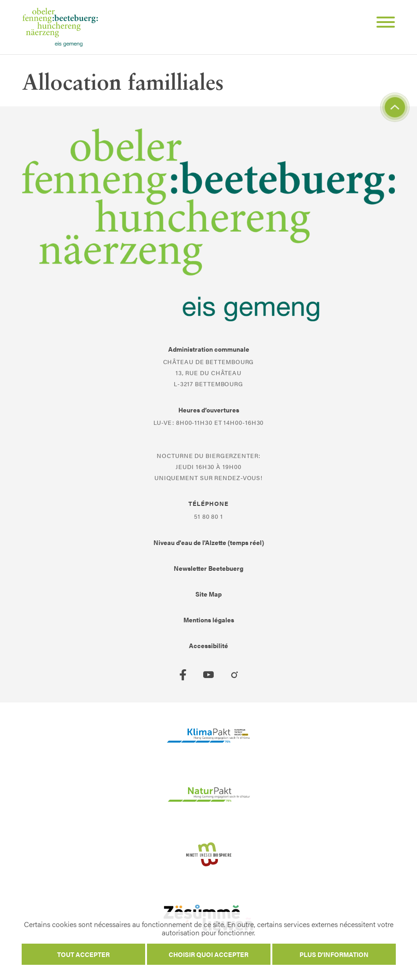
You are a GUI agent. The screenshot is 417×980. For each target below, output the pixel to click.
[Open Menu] (382, 23)
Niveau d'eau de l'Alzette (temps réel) (209, 542)
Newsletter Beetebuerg (208, 568)
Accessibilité (208, 645)
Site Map (208, 594)
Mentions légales (209, 620)
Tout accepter (83, 954)
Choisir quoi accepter (208, 954)
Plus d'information (334, 954)
